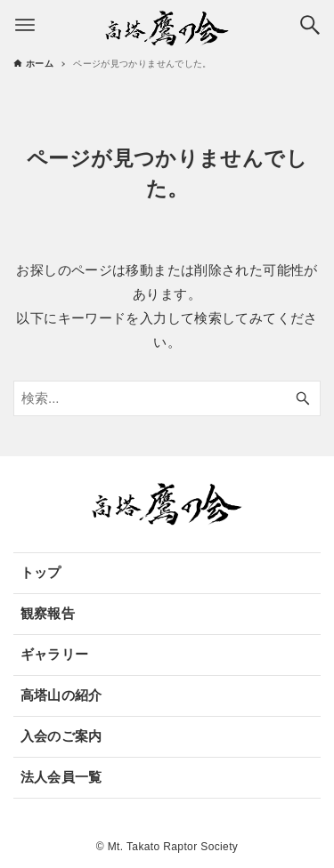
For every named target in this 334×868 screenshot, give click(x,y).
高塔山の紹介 (61, 695)
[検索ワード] (167, 398)
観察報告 (48, 613)
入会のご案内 (61, 736)
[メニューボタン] (25, 25)
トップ (41, 572)
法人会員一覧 (61, 777)
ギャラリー (55, 654)
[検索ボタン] (310, 25)
